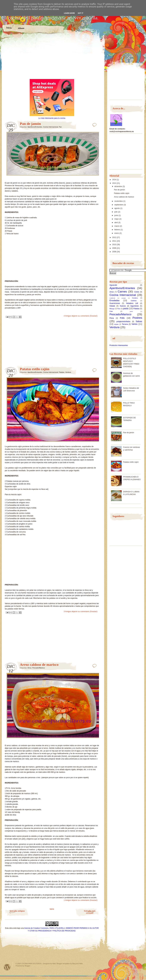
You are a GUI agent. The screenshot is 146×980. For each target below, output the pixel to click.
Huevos (123, 306)
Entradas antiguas (17, 911)
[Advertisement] (52, 58)
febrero (117, 230)
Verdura (68, 372)
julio (116, 212)
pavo (131, 311)
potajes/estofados (123, 322)
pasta (126, 308)
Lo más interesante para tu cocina (52, 118)
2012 (115, 237)
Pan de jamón (30, 124)
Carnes (122, 292)
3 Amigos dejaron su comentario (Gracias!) (81, 611)
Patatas (62, 372)
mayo (117, 219)
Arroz (29, 668)
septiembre (119, 205)
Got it (80, 13)
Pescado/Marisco (39, 668)
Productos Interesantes (119, 345)
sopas (116, 324)
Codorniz (112, 298)
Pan (60, 127)
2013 (115, 183)
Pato (111, 311)
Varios (135, 324)
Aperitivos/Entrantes (35, 127)
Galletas (134, 301)
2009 (115, 248)
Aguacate (113, 285)
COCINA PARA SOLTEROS (31, 964)
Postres (137, 318)
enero (117, 233)
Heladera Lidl (132, 303)
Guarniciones (115, 303)
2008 (115, 252)
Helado (112, 306)
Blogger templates (63, 964)
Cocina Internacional (50, 127)
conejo (124, 298)
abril (116, 223)
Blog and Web (78, 964)
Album (21, 28)
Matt (54, 964)
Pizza (112, 318)
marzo (117, 226)
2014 (115, 180)
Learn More (69, 13)
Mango (112, 309)
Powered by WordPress (7, 967)
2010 (115, 245)
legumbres (135, 306)
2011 (115, 241)
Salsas (139, 321)
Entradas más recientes (90, 912)
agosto (117, 208)
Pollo (122, 318)
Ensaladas (114, 300)
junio (117, 215)
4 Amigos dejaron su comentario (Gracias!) (81, 316)
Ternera (125, 324)
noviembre (119, 201)
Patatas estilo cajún (35, 369)
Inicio (9, 28)
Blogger (27, 966)
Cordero (135, 298)
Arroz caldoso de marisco (39, 665)
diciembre (118, 186)
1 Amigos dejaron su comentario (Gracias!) (81, 900)
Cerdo (137, 292)
